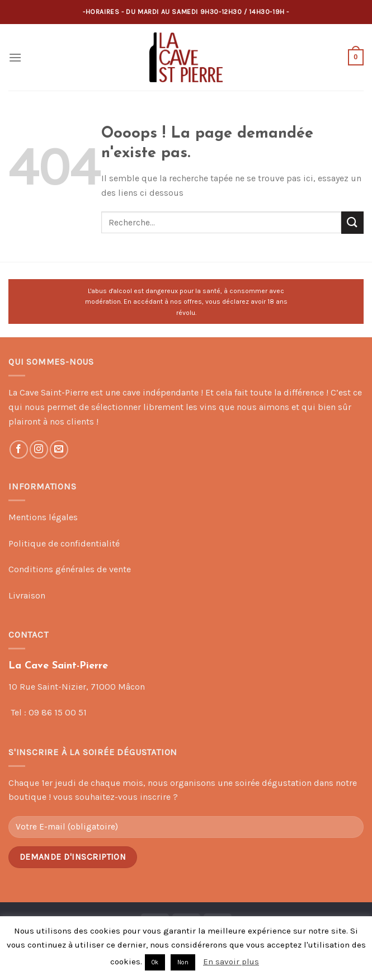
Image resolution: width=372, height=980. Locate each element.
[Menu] (15, 57)
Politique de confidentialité (64, 543)
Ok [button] (155, 962)
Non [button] (183, 962)
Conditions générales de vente (70, 569)
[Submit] (352, 222)
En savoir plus (231, 962)
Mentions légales (43, 517)
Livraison (27, 595)
